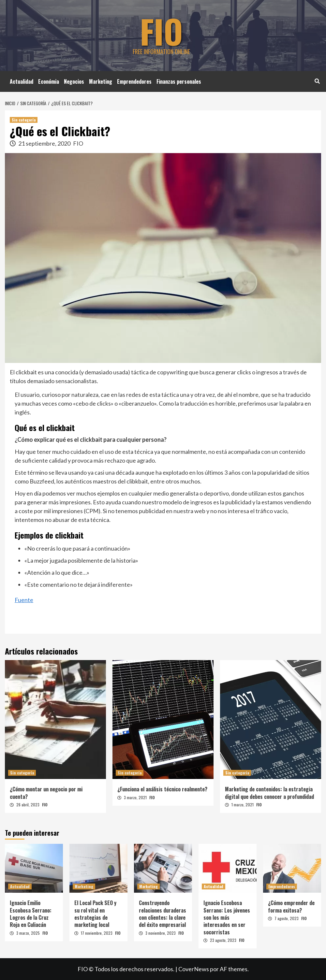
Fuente (24, 600)
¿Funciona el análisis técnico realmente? (162, 789)
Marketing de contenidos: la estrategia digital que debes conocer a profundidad (269, 793)
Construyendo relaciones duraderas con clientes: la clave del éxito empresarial (163, 914)
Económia (49, 81)
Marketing (101, 81)
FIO (161, 31)
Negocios (74, 81)
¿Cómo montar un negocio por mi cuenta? (46, 793)
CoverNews (194, 969)
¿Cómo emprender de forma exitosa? (291, 906)
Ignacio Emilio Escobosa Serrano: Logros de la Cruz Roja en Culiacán (31, 914)
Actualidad (22, 81)
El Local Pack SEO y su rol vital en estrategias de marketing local (95, 914)
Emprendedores (134, 81)
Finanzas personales (179, 81)
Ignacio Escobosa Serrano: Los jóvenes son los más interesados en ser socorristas (227, 917)
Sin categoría (24, 120)
